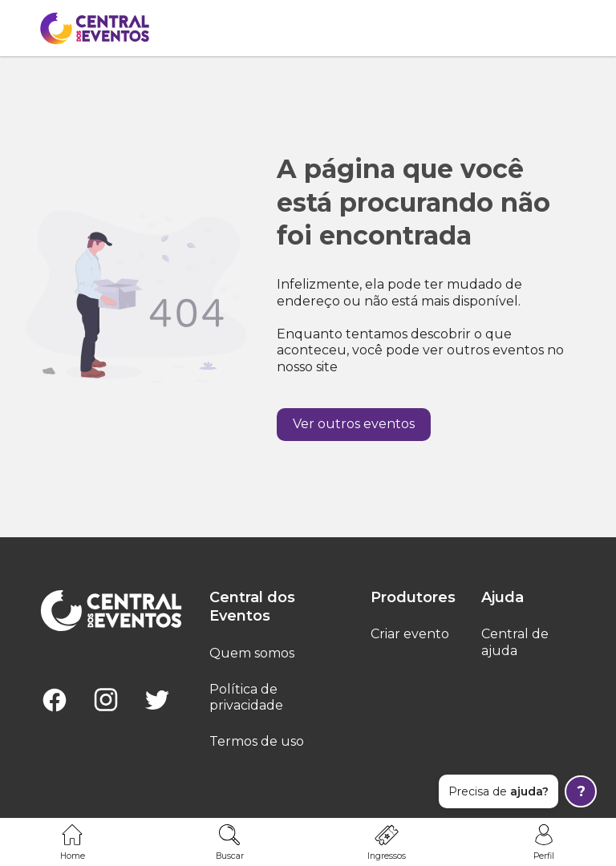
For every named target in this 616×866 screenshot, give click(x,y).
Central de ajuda (515, 642)
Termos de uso (257, 741)
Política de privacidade (246, 698)
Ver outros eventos (354, 424)
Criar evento (410, 634)
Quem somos (252, 653)
